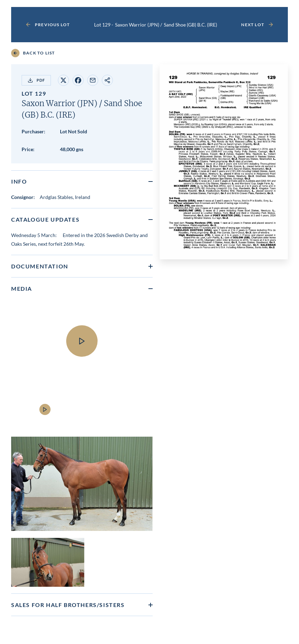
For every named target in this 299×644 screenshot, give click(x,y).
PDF (36, 80)
